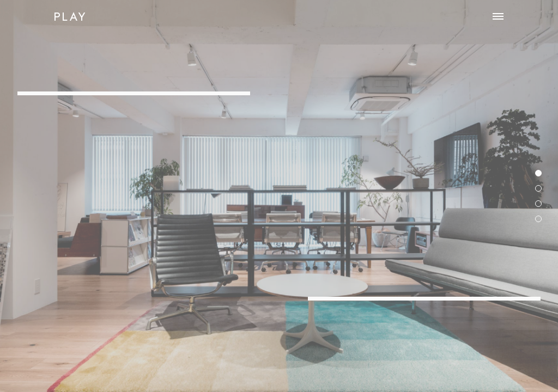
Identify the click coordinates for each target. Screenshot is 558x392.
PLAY (70, 16)
